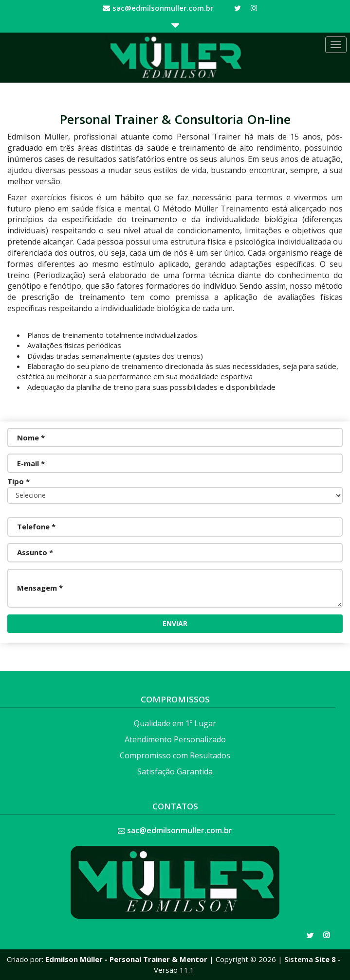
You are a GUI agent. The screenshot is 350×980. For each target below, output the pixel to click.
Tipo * (18, 481)
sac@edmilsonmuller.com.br (163, 8)
